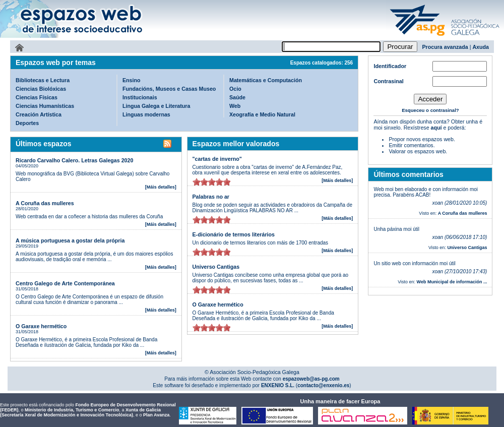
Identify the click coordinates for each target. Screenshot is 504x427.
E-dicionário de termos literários (234, 234)
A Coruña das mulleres (45, 203)
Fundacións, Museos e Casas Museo (169, 89)
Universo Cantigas (216, 267)
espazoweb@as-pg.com (310, 379)
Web (235, 106)
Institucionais (140, 97)
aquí (436, 128)
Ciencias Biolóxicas (41, 89)
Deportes (27, 123)
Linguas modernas (146, 114)
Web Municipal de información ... (452, 282)
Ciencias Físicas (37, 97)
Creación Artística (39, 114)
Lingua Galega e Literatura (156, 106)
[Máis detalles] (161, 187)
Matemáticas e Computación (266, 80)
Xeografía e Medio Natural (262, 114)
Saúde (237, 97)
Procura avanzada (445, 47)
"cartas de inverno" (217, 159)
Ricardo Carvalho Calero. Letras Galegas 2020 (74, 160)
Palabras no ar (211, 197)
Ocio (235, 89)
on (197, 182)
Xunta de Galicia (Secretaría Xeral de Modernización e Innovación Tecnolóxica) (80, 412)
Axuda (481, 47)
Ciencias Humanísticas (45, 106)
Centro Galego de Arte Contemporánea (65, 283)
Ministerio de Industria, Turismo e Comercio (72, 410)
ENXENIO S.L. (277, 385)
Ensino (132, 80)
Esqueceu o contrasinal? (430, 110)
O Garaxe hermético (41, 326)
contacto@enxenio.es (323, 385)
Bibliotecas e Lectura (43, 80)
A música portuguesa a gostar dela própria (70, 240)
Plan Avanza (156, 415)
